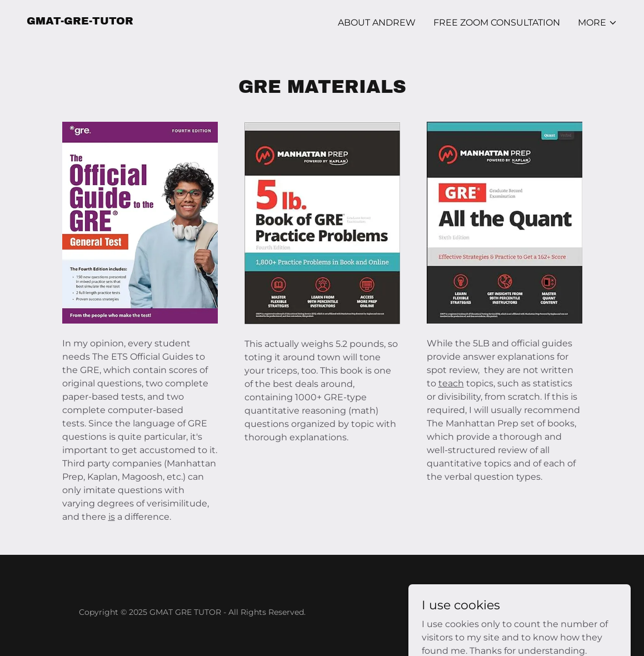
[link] (80, 21)
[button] (598, 23)
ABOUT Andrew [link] (377, 23)
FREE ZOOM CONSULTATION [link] (497, 23)
